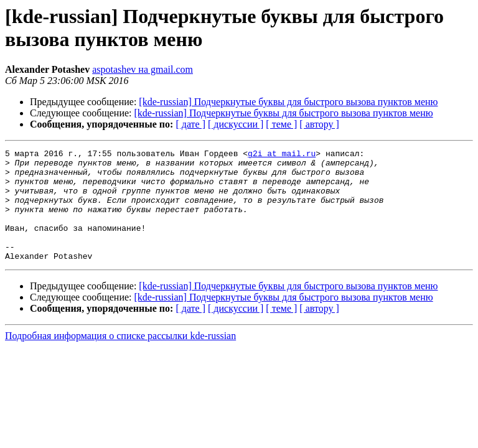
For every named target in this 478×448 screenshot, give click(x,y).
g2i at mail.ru (282, 155)
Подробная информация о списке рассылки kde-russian (120, 358)
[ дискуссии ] (236, 124)
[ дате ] (190, 124)
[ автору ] (319, 124)
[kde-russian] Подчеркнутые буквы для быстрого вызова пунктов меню (288, 102)
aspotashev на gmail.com (143, 69)
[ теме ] (281, 124)
